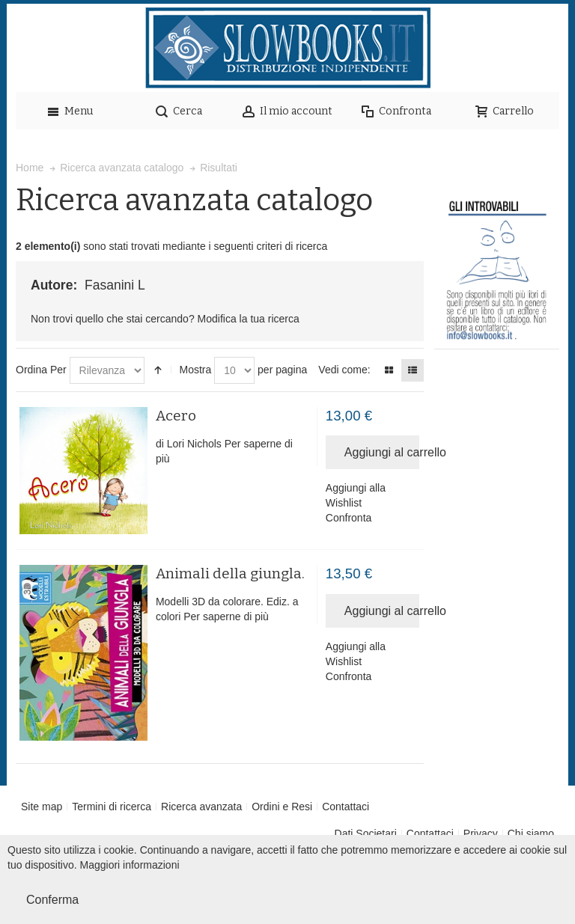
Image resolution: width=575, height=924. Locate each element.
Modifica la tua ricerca (249, 319)
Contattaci (346, 807)
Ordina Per (41, 370)
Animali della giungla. (230, 573)
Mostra (195, 370)
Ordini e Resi (282, 807)
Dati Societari (366, 833)
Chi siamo (531, 833)
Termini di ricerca (112, 807)
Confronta (349, 518)
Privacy (481, 833)
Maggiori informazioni (130, 865)
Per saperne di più (226, 616)
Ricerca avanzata (201, 807)
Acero (176, 416)
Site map (42, 807)
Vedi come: (344, 370)
